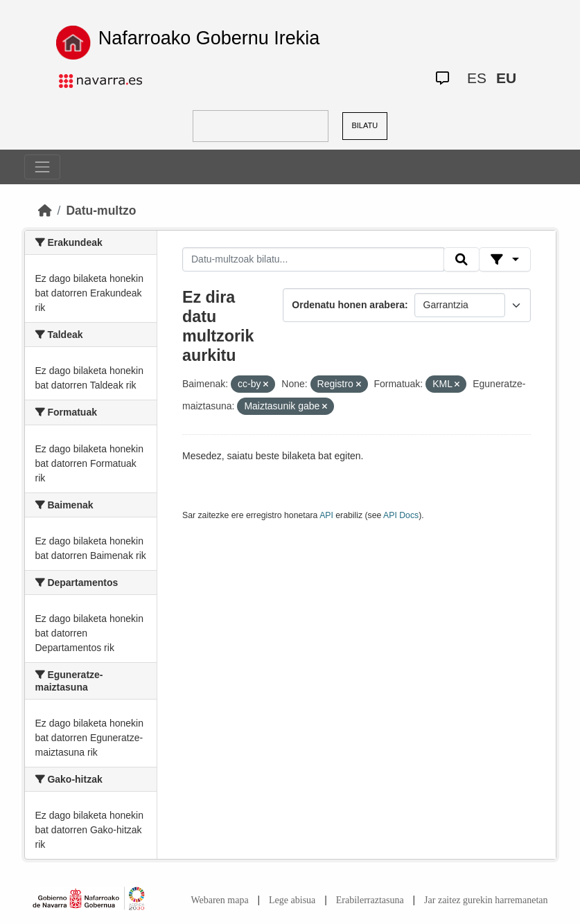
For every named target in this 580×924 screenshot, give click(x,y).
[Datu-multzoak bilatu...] (313, 260)
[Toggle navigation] (42, 167)
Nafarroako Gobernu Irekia (209, 38)
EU (506, 78)
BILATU (364, 125)
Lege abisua (292, 900)
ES (477, 78)
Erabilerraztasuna (370, 900)
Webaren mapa (219, 900)
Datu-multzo (101, 211)
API (326, 515)
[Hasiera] (45, 211)
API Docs (401, 515)
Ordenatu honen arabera (348, 305)
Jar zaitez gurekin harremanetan (486, 900)
